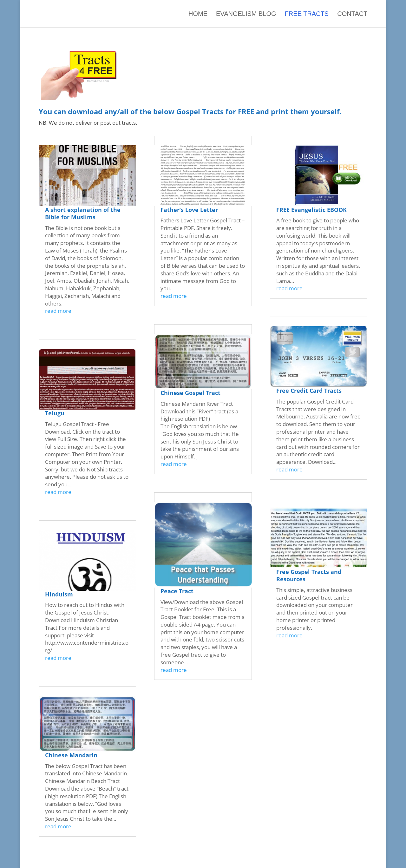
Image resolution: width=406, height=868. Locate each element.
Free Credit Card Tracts (309, 391)
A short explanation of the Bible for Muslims (83, 213)
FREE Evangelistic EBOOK (311, 210)
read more (58, 311)
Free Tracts (307, 14)
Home (198, 14)
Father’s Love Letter (189, 210)
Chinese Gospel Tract (190, 393)
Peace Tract (177, 591)
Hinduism (59, 594)
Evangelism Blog (246, 14)
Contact (352, 14)
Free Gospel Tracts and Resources (309, 575)
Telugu (55, 413)
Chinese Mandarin (71, 755)
